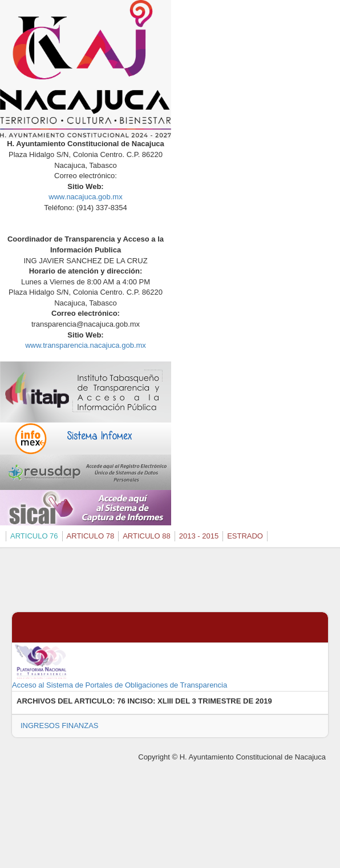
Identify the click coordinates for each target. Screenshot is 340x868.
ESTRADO (245, 536)
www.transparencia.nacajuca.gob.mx (86, 345)
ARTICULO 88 (147, 536)
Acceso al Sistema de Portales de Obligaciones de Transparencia (120, 666)
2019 (264, 701)
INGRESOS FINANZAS (60, 726)
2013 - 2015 (199, 536)
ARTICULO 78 (91, 536)
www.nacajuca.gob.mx (85, 197)
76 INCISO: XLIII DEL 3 (156, 701)
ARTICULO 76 (34, 536)
